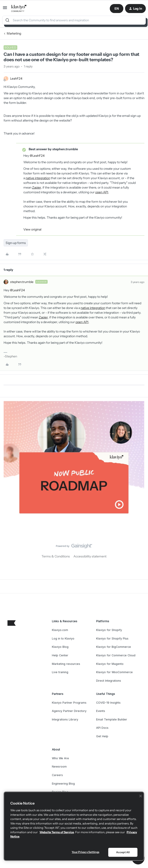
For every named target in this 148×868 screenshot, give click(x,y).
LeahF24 (16, 78)
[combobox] (74, 20)
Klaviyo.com (60, 630)
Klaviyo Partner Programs (69, 703)
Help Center (60, 655)
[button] (5, 9)
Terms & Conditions (56, 556)
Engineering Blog (63, 784)
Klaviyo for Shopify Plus (112, 638)
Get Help (102, 736)
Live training (60, 672)
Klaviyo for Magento (110, 664)
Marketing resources (66, 664)
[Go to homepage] (19, 9)
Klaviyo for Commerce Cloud (116, 655)
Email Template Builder (112, 719)
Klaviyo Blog (60, 647)
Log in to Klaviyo (63, 638)
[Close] (141, 796)
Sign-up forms (16, 243)
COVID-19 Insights (108, 703)
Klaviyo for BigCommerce (114, 647)
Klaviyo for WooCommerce (114, 672)
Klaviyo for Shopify (109, 630)
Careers (57, 775)
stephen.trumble (22, 282)
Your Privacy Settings (85, 852)
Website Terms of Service (57, 832)
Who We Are (60, 758)
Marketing (14, 33)
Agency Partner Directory (69, 711)
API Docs (102, 728)
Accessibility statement (90, 556)
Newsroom (59, 767)
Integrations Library (65, 719)
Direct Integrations (109, 681)
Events (101, 711)
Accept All (123, 852)
